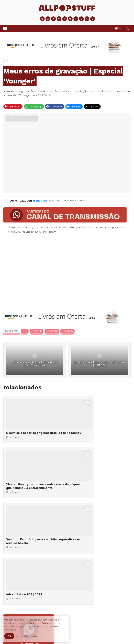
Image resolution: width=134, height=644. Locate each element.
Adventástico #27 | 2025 (89, 492)
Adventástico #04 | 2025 (40, 623)
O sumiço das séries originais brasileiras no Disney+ (28, 435)
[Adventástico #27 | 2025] (100, 473)
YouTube (68, 331)
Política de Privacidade (42, 623)
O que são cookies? (27, 636)
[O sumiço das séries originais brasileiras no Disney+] (34, 414)
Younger (53, 331)
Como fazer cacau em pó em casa (45, 641)
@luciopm (42, 201)
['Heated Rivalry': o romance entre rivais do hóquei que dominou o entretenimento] (100, 414)
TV (26, 331)
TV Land (37, 331)
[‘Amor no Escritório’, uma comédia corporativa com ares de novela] (34, 473)
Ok (9, 636)
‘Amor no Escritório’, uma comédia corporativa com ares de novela (31, 493)
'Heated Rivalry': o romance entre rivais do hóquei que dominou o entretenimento (96, 437)
